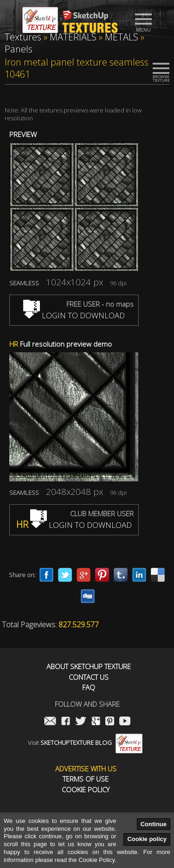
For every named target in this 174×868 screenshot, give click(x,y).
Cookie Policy (86, 790)
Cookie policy (147, 839)
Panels (19, 49)
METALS (122, 37)
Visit (85, 743)
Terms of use (86, 779)
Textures (23, 37)
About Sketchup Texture (89, 667)
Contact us (89, 677)
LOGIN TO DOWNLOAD (74, 315)
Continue (154, 824)
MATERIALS (73, 37)
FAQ (89, 687)
